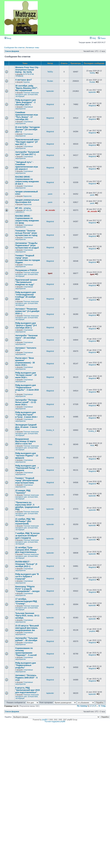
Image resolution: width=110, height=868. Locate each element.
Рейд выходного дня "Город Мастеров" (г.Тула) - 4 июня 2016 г (26, 415)
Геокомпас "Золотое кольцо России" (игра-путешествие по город (26, 233)
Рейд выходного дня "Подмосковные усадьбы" (26, 665)
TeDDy (50, 72)
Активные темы (32, 48)
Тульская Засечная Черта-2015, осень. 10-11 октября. (27, 616)
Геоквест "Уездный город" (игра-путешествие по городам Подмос (28, 259)
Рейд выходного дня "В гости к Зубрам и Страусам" (27, 577)
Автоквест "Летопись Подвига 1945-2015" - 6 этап (26, 678)
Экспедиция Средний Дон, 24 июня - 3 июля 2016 (26, 427)
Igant (50, 273)
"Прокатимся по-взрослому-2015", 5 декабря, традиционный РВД (27, 506)
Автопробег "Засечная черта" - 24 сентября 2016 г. (26, 338)
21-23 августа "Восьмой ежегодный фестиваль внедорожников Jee (27, 628)
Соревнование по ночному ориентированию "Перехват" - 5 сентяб (26, 652)
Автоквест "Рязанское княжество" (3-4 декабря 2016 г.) (27, 311)
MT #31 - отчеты (23, 208)
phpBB (45, 720)
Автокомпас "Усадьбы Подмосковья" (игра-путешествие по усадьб (27, 245)
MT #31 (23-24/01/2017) (24, 211)
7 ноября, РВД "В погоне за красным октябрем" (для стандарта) (27, 536)
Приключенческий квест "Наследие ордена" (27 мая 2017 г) (27, 142)
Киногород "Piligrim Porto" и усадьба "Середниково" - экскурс (27, 589)
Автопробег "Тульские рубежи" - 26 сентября (26, 639)
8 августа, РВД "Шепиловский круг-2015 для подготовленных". (27, 690)
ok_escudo (50, 210)
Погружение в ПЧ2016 (26, 270)
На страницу (82, 706)
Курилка (26, 82)
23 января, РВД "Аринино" (23, 492)
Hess (50, 444)
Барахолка (27, 196)
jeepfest (50, 630)
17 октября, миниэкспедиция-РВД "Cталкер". (26, 601)
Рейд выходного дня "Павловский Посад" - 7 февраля (27, 468)
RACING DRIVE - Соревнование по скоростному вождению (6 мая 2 (27, 180)
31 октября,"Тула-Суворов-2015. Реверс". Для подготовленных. (27, 550)
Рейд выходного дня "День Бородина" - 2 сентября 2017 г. (26, 102)
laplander (50, 91)
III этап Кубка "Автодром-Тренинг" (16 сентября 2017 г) (28, 130)
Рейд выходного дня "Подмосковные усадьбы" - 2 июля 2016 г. (27, 389)
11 (99, 706)
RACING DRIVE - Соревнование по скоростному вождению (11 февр (27, 219)
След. (104, 706)
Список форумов (12, 51)
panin (50, 194)
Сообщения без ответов (14, 48)
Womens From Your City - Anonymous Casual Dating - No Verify (27, 70)
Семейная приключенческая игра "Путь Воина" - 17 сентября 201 (27, 116)
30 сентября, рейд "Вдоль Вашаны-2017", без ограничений (27, 88)
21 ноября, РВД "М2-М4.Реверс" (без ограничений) (25, 521)
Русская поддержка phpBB (55, 722)
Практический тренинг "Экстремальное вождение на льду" (26, 282)
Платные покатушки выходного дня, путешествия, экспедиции (27, 94)
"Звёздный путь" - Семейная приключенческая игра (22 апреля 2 (27, 166)
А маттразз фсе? (24, 80)
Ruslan (50, 81)
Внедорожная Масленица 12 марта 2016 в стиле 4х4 (25, 441)
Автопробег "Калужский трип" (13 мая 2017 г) (27, 153)
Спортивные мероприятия (24, 108)
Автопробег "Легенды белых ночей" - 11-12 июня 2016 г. (26, 402)
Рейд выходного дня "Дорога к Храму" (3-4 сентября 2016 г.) (26, 325)
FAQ (93, 38)
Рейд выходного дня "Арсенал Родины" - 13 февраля (27, 456)
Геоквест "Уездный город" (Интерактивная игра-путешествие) (27, 480)
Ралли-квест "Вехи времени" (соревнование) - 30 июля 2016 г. (25, 362)
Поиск (102, 38)
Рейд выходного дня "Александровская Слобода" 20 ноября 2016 (26, 296)
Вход (8, 38)
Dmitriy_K (50, 430)
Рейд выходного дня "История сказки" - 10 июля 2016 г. (26, 375)
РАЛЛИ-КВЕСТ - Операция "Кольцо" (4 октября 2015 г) (26, 564)
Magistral (50, 104)
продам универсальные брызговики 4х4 (27, 201)
